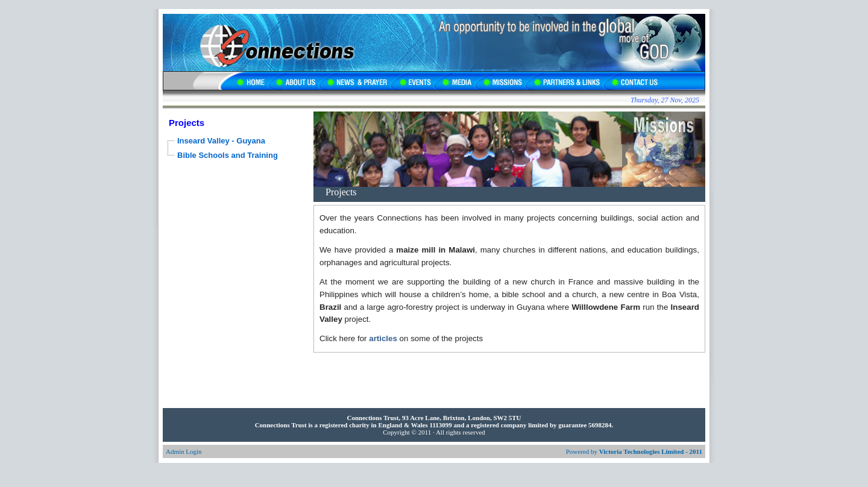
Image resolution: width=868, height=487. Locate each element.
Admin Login (184, 451)
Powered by (634, 451)
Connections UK (268, 42)
